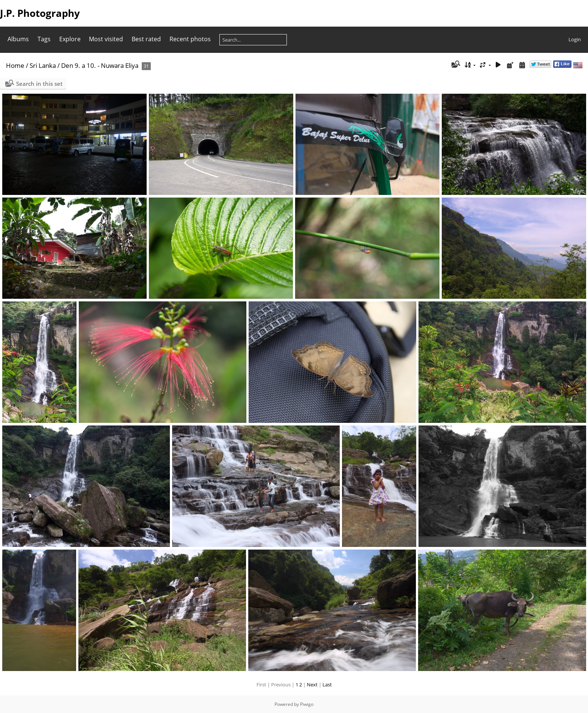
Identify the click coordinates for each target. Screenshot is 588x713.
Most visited (106, 39)
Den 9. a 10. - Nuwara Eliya (100, 65)
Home (15, 65)
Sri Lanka (43, 65)
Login (575, 39)
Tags (44, 39)
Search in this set (39, 84)
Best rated (146, 39)
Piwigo (307, 704)
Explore (70, 39)
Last (327, 685)
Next (312, 685)
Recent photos (190, 39)
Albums (18, 39)
